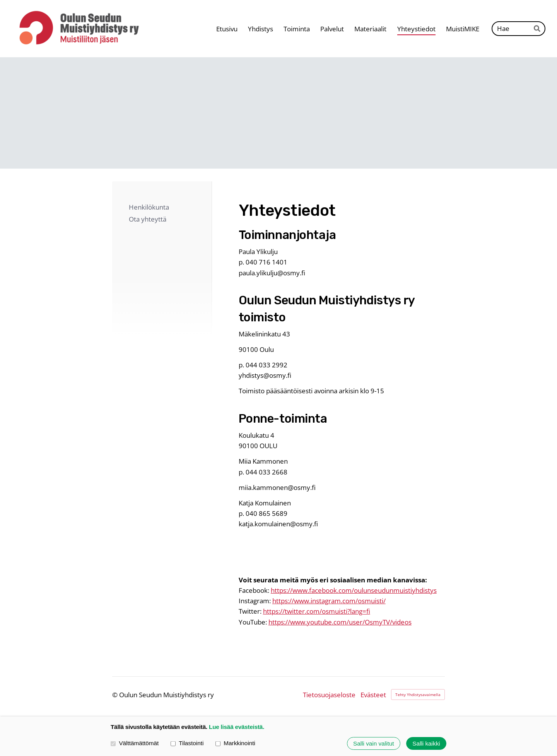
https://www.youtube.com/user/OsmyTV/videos (340, 622)
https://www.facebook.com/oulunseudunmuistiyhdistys (354, 590)
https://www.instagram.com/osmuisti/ (329, 601)
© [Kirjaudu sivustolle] (116, 695)
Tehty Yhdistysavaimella (418, 695)
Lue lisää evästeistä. (237, 727)
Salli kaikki (426, 743)
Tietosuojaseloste (329, 695)
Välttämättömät (135, 743)
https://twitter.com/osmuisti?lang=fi (317, 611)
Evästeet (373, 695)
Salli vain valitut (373, 743)
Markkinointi (235, 743)
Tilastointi (187, 743)
